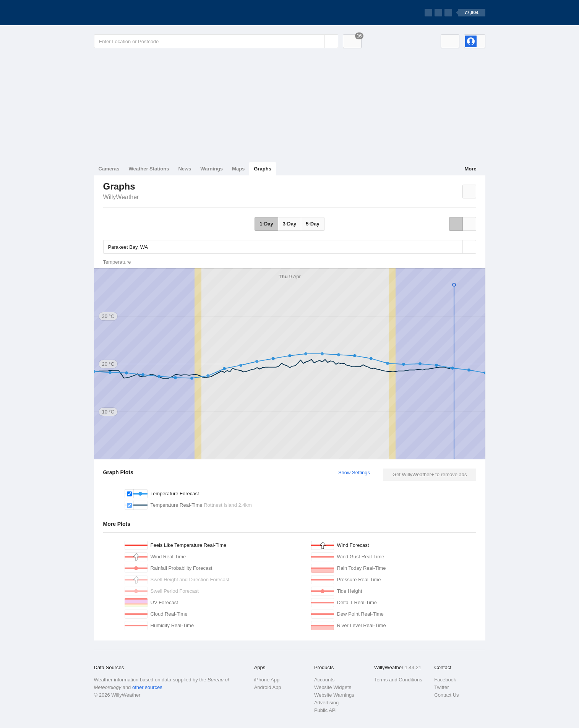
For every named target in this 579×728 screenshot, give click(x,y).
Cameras (109, 169)
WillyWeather (121, 197)
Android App (268, 687)
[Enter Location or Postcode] (216, 41)
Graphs (263, 169)
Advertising (326, 703)
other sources (147, 687)
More (470, 169)
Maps (238, 169)
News (185, 169)
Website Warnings (334, 695)
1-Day (266, 224)
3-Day (289, 224)
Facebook (445, 680)
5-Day (312, 224)
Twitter (441, 687)
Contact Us (446, 695)
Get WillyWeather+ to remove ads (430, 474)
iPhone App (267, 680)
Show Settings (354, 473)
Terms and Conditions (398, 680)
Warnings (212, 169)
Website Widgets (333, 687)
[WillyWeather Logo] (130, 13)
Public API (325, 710)
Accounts (324, 680)
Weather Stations (149, 169)
